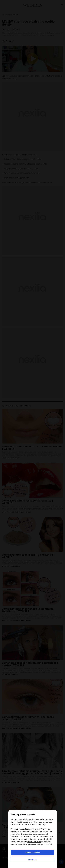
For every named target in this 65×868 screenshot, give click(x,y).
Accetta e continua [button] (32, 852)
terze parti (46, 829)
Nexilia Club (32, 859)
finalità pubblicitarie (34, 842)
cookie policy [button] (40, 825)
